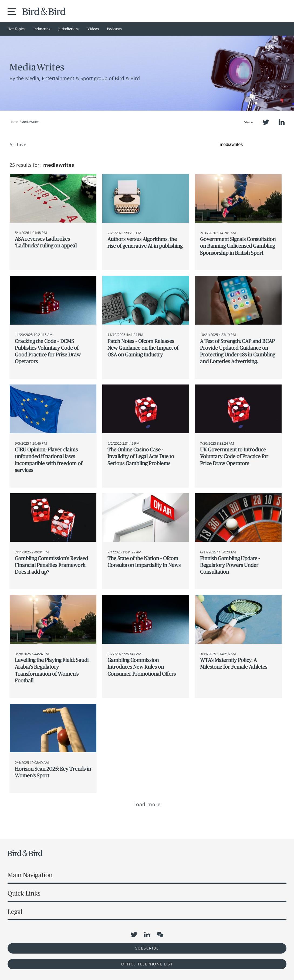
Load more (147, 804)
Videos (93, 29)
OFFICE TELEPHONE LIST (147, 964)
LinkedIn (282, 122)
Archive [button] (18, 145)
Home (14, 122)
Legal (15, 912)
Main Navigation (30, 875)
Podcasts (114, 29)
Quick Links (24, 893)
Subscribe (147, 948)
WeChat (160, 934)
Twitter (266, 122)
